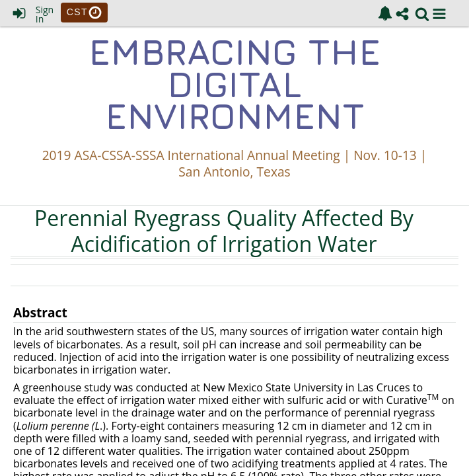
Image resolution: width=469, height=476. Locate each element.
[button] (439, 14)
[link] (385, 13)
